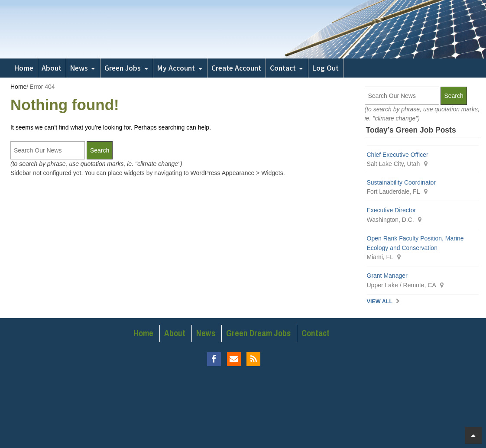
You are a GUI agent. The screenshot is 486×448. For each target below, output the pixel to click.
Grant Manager (387, 276)
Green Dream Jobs (258, 333)
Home (24, 68)
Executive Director (392, 210)
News (79, 68)
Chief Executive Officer (398, 155)
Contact (283, 68)
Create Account (236, 68)
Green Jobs (123, 68)
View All (380, 302)
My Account (176, 68)
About (52, 68)
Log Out (326, 68)
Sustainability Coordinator (402, 182)
